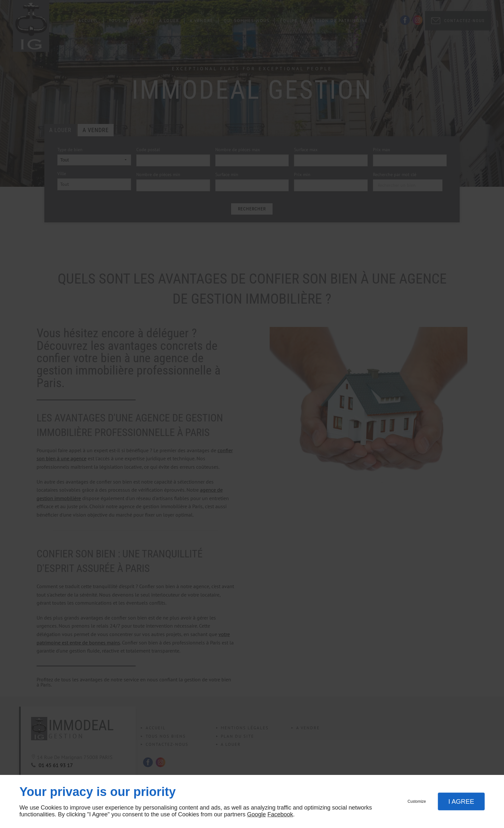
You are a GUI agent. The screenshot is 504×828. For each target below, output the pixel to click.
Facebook (280, 814)
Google (256, 814)
